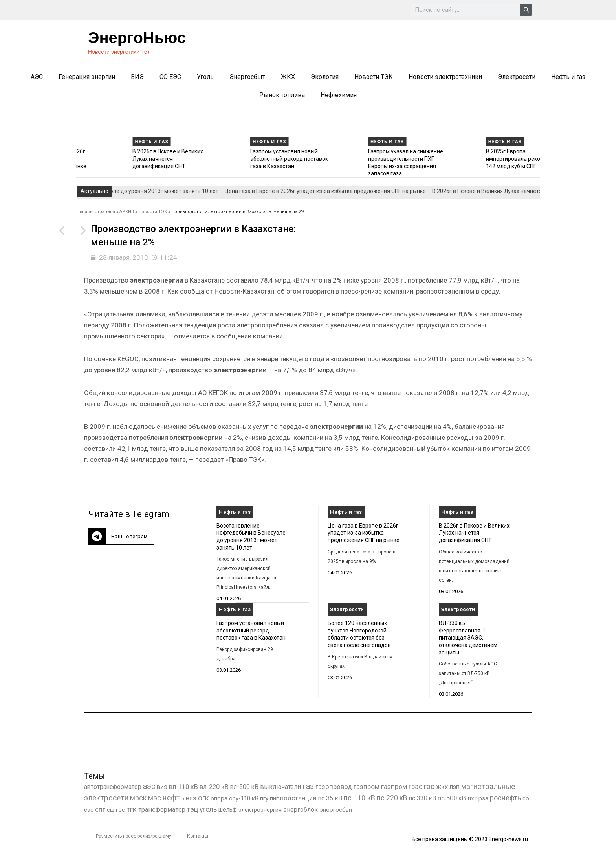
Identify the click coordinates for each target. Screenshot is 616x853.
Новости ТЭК (374, 77)
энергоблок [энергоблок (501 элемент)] (301, 810)
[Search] (526, 10)
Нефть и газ (568, 77)
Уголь (205, 77)
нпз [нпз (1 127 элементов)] (191, 798)
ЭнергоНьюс (137, 38)
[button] (121, 536)
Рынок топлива (282, 95)
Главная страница (96, 212)
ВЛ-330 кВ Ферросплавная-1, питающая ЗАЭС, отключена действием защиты (468, 638)
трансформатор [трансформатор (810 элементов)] (162, 810)
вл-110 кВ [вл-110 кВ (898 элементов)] (183, 787)
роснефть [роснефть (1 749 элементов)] (505, 798)
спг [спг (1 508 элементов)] (100, 809)
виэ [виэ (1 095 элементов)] (162, 787)
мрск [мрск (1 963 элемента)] (138, 798)
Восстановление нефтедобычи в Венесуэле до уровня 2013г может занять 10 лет (116, 191)
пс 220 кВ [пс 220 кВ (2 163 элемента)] (392, 798)
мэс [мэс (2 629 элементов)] (155, 798)
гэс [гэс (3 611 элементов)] (429, 787)
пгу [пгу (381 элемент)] (264, 798)
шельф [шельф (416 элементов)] (228, 810)
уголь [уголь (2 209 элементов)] (208, 809)
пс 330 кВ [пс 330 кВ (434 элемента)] (423, 798)
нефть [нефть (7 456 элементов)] (173, 798)
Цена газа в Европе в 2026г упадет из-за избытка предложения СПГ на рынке (109, 159)
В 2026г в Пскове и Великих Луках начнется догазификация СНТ (226, 159)
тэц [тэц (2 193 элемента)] (192, 809)
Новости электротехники (445, 77)
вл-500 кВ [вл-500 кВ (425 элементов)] (244, 787)
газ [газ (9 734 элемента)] (308, 786)
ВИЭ (137, 77)
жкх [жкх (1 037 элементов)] (442, 787)
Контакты (198, 836)
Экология (325, 77)
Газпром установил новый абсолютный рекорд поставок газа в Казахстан (348, 159)
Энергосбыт (247, 77)
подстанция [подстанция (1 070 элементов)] (298, 798)
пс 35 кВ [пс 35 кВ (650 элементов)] (330, 798)
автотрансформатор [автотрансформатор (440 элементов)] (113, 787)
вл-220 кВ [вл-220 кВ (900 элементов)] (214, 787)
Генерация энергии (87, 77)
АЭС (37, 77)
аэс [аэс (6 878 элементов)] (149, 786)
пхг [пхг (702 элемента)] (472, 798)
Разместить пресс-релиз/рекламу (134, 836)
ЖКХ (288, 77)
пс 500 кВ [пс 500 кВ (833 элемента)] (452, 798)
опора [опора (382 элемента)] (219, 798)
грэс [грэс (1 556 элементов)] (415, 787)
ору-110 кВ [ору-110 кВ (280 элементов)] (244, 798)
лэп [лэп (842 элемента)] (455, 787)
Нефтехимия (339, 95)
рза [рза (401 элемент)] (483, 798)
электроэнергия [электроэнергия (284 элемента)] (260, 810)
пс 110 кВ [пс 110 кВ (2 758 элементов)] (359, 798)
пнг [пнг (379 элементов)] (274, 798)
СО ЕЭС (170, 77)
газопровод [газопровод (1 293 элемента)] (334, 787)
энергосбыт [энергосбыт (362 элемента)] (336, 810)
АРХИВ (127, 212)
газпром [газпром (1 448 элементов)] (367, 787)
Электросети (517, 77)
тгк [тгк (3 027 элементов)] (132, 809)
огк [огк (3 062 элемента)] (203, 798)
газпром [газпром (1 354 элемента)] (394, 787)
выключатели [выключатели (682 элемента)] (280, 787)
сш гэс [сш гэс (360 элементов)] (116, 810)
